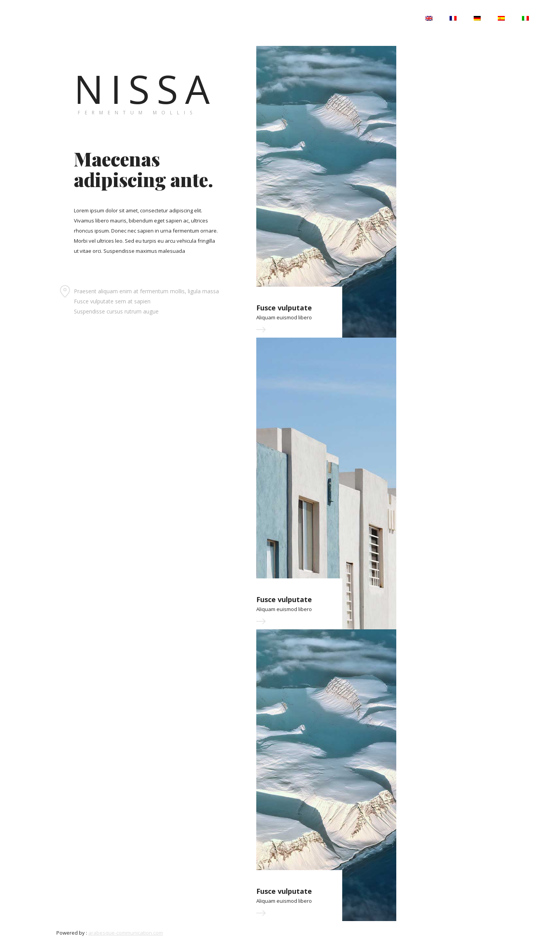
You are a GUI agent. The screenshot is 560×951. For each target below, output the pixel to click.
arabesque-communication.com (126, 933)
